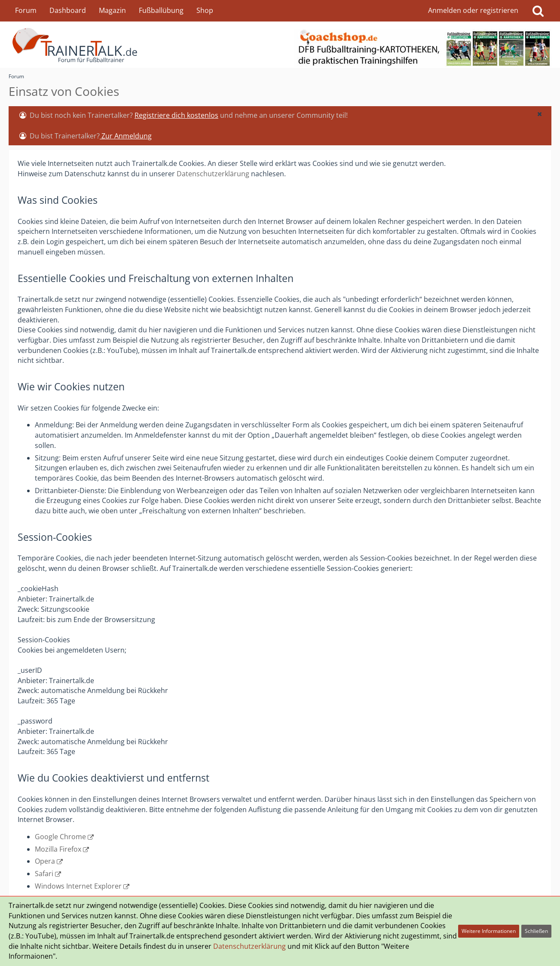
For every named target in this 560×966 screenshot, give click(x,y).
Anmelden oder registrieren (473, 10)
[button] (539, 114)
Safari (44, 874)
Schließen (536, 931)
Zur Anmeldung (126, 136)
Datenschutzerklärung (213, 174)
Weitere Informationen (489, 931)
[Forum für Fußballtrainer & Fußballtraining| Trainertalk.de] (280, 45)
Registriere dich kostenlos (176, 115)
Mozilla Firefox (58, 849)
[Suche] (538, 11)
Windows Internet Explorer (78, 886)
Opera (45, 861)
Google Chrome (60, 837)
